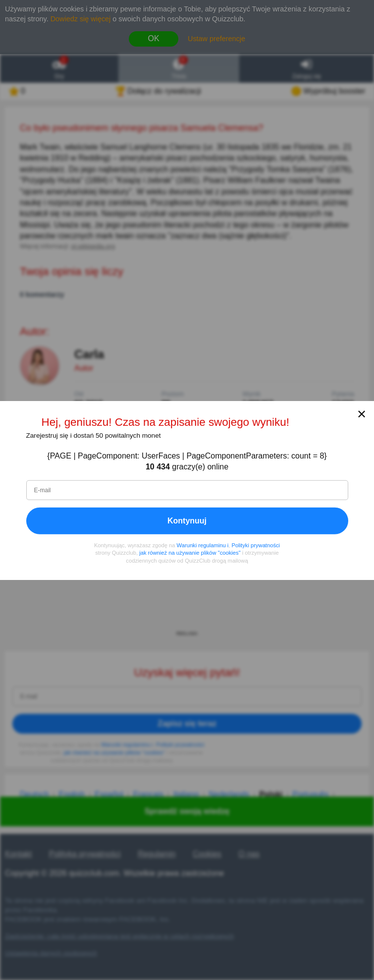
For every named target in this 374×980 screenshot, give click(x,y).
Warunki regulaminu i (203, 545)
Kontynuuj (187, 520)
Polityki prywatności (256, 545)
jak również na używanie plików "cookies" (190, 552)
